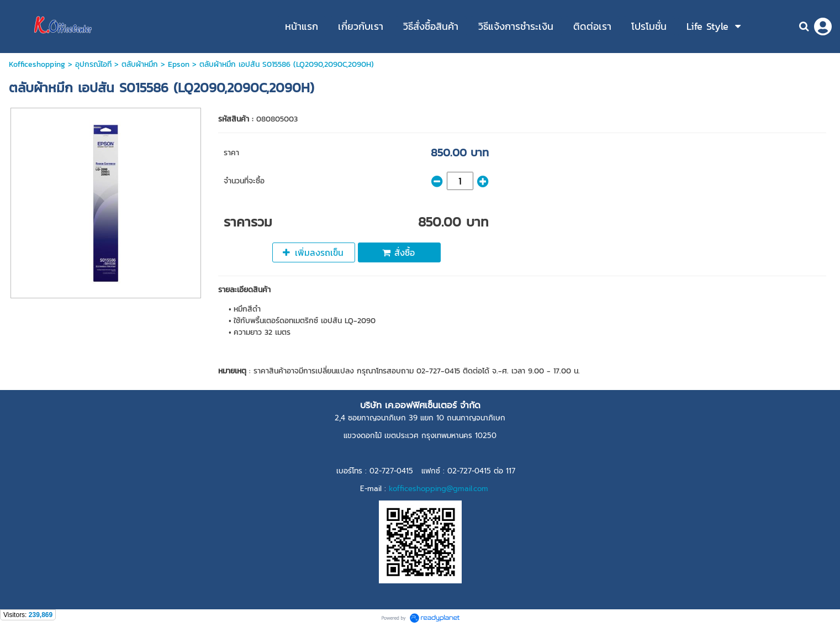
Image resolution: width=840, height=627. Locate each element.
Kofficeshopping (37, 64)
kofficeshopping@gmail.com (439, 489)
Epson (179, 64)
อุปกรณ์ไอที (93, 64)
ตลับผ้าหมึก (140, 64)
